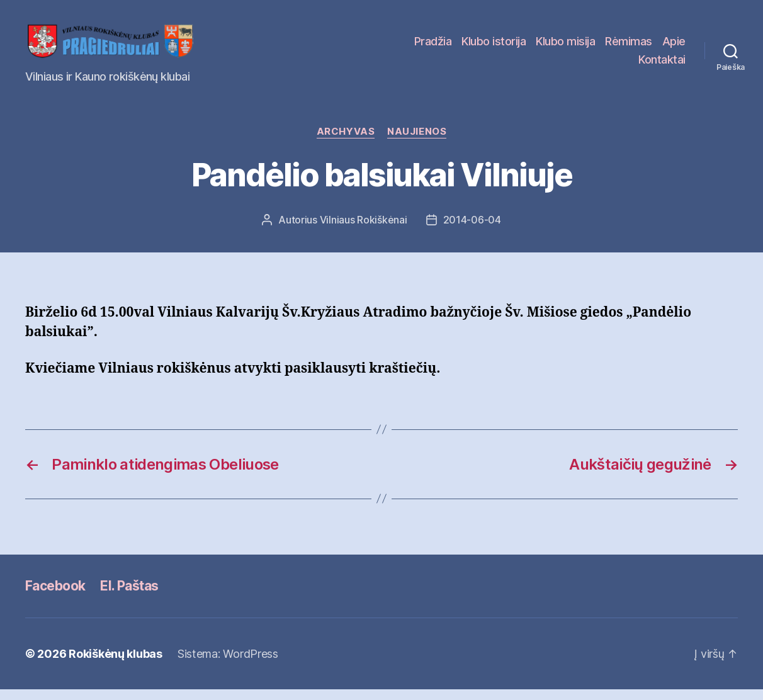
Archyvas (346, 142)
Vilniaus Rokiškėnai (364, 230)
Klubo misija (565, 46)
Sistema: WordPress (228, 664)
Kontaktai (662, 65)
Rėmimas (629, 46)
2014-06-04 (472, 230)
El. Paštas (129, 596)
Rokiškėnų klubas (116, 664)
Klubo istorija (494, 46)
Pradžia (433, 46)
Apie (674, 46)
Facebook (55, 596)
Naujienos (417, 142)
